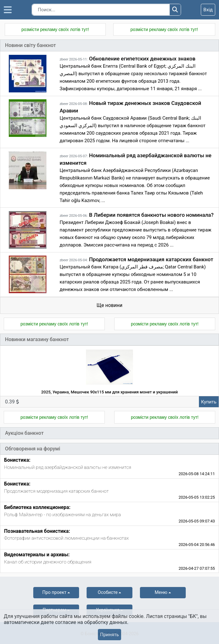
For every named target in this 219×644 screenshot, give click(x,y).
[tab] (109, 467)
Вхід (208, 10)
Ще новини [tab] (109, 305)
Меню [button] (161, 592)
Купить (209, 402)
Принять (109, 635)
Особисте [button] (108, 592)
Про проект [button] (54, 592)
